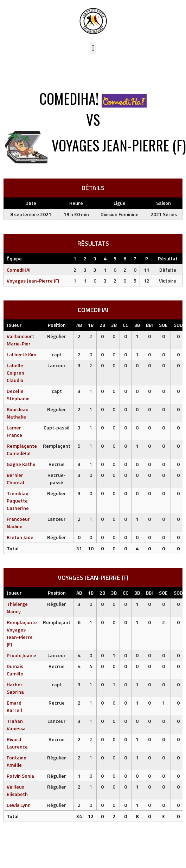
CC (126, 325)
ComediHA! (19, 270)
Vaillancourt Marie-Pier (20, 340)
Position (57, 325)
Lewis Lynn (19, 805)
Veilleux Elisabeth (17, 790)
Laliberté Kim (21, 354)
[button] (93, 48)
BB (137, 325)
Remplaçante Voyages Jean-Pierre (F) (22, 633)
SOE (163, 325)
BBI (149, 325)
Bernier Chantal (15, 479)
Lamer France (14, 431)
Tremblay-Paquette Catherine (18, 501)
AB (79, 325)
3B (114, 325)
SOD (178, 325)
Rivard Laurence (17, 743)
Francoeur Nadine (18, 523)
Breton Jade (20, 537)
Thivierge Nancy (17, 608)
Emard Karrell (14, 706)
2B (102, 325)
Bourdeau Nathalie (18, 413)
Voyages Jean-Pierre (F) (33, 281)
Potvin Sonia (20, 776)
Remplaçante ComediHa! (22, 449)
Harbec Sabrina (15, 688)
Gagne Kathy (21, 464)
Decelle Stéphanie (18, 395)
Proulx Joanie (21, 655)
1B (91, 325)
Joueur (14, 325)
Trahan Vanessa (16, 725)
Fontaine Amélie (17, 761)
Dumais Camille (15, 670)
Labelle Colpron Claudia (15, 373)
